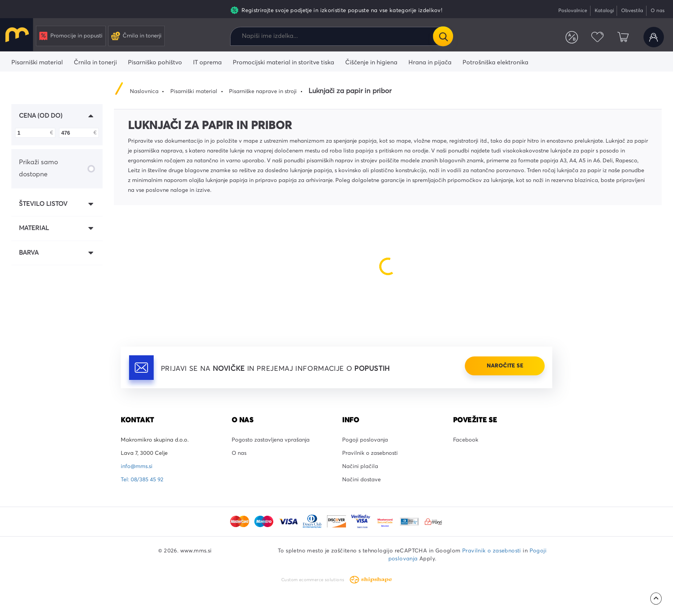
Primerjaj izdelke (572, 37)
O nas (658, 11)
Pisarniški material (194, 92)
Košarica (623, 37)
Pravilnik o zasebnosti (370, 453)
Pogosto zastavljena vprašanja (271, 440)
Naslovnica (144, 92)
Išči (443, 36)
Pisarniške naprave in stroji (263, 92)
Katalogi (604, 11)
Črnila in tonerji (136, 36)
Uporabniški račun (654, 37)
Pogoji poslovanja (365, 440)
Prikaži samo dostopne (57, 168)
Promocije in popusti (71, 36)
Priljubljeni (597, 37)
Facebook (466, 440)
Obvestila (632, 11)
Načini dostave (361, 480)
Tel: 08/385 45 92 (142, 480)
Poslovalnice (573, 11)
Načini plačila (360, 467)
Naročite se (505, 366)
